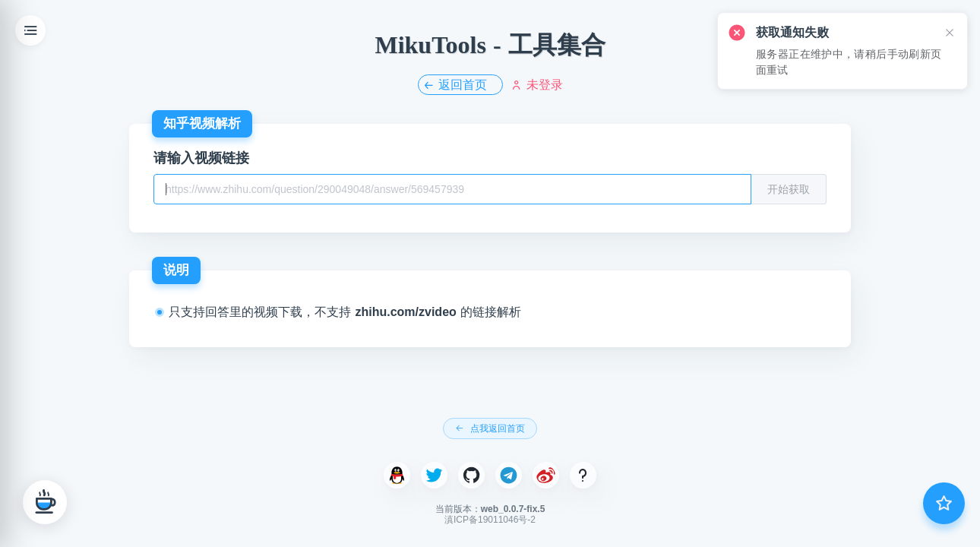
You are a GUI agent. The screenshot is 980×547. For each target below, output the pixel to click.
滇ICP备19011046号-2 (490, 520)
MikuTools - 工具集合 (490, 45)
